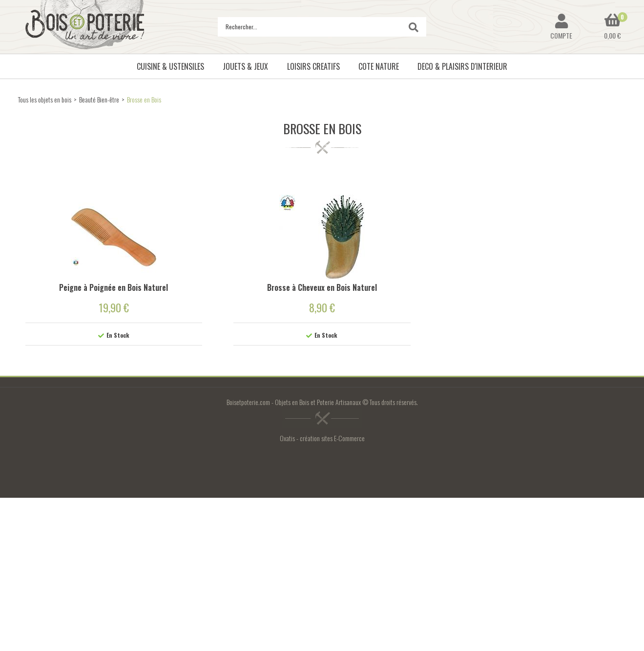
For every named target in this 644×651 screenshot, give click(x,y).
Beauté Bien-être (99, 99)
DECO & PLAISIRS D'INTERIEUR (462, 66)
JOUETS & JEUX (245, 66)
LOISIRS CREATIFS (313, 66)
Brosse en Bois (144, 99)
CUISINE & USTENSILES (170, 66)
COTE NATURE (379, 66)
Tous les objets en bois (45, 99)
